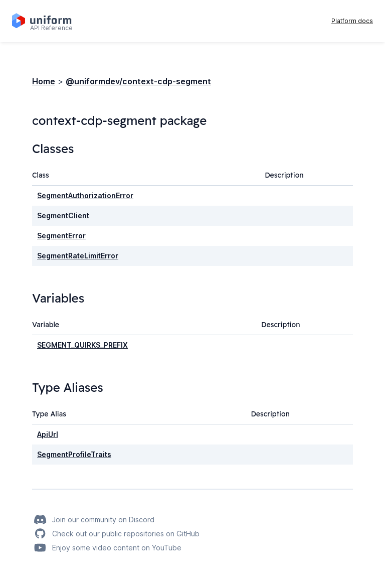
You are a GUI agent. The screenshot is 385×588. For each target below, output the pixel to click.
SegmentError (61, 236)
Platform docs (352, 21)
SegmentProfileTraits (74, 454)
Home (44, 81)
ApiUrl (48, 434)
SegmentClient (63, 215)
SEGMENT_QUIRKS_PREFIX (82, 345)
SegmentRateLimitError (78, 256)
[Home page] (47, 21)
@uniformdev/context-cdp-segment (138, 81)
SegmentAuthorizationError (85, 195)
